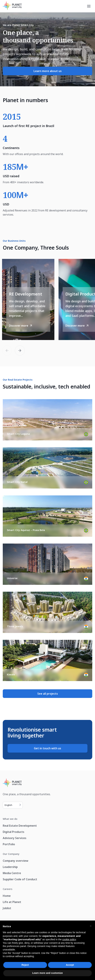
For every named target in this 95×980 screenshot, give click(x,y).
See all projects (48, 694)
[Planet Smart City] (12, 6)
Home (7, 896)
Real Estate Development (20, 826)
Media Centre (12, 873)
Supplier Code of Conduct (20, 879)
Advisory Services (15, 838)
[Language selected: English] (13, 805)
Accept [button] (70, 965)
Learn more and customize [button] (47, 973)
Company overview (15, 861)
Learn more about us (48, 71)
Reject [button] (25, 965)
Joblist (7, 908)
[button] (20, 351)
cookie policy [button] (69, 939)
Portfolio (9, 844)
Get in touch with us (47, 748)
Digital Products (14, 832)
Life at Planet (12, 902)
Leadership (10, 867)
